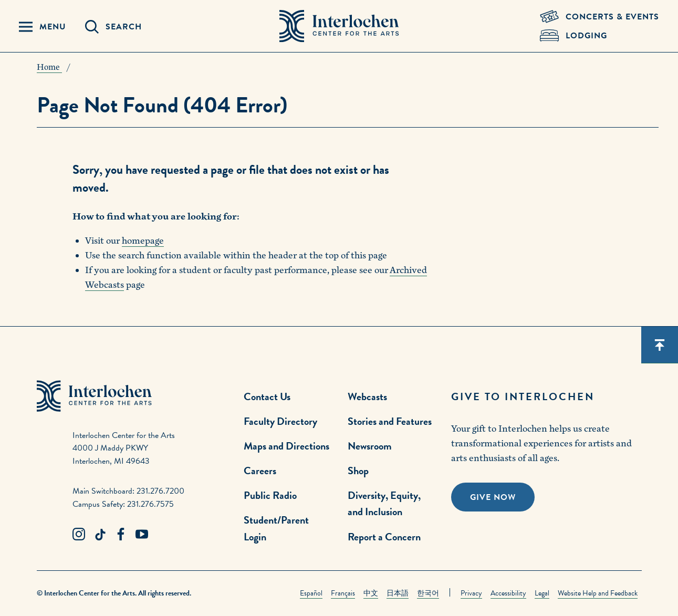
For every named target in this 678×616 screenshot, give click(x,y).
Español (311, 593)
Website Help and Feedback (598, 593)
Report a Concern (384, 537)
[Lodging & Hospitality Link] (599, 36)
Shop (358, 471)
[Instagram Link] (79, 535)
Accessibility (508, 593)
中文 (371, 593)
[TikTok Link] (100, 535)
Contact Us (267, 396)
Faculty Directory (280, 421)
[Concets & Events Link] (599, 17)
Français (343, 593)
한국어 (428, 593)
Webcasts (367, 396)
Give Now (493, 497)
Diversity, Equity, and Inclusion (384, 503)
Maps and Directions (286, 446)
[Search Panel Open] (113, 27)
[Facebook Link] (121, 535)
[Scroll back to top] (660, 345)
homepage (143, 241)
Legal (542, 593)
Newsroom (370, 446)
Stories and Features (390, 421)
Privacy (471, 593)
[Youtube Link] (142, 535)
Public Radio (270, 495)
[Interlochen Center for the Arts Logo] (339, 26)
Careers (260, 471)
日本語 (398, 593)
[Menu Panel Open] (43, 27)
